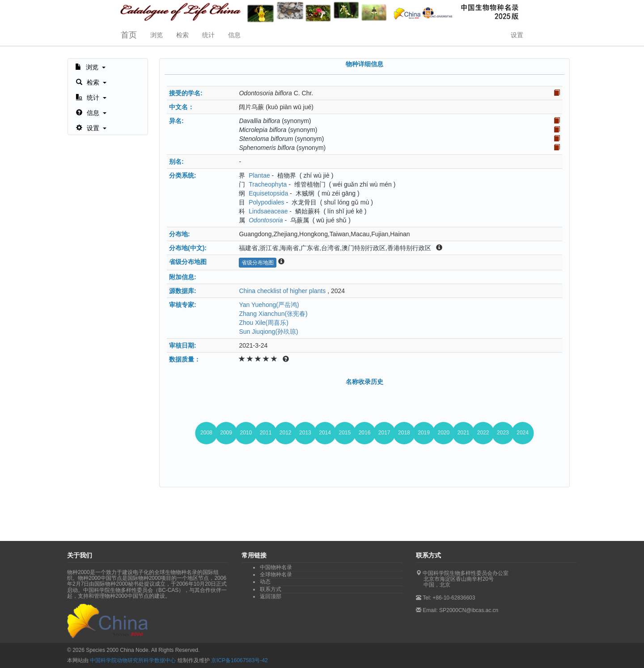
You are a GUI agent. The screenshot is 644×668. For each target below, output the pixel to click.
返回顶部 (271, 596)
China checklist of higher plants (282, 291)
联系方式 (271, 589)
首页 (129, 35)
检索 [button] (182, 35)
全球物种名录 (276, 574)
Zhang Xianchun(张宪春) (273, 314)
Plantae (259, 175)
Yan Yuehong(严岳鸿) (269, 305)
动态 (265, 582)
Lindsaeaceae (268, 211)
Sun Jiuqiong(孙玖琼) (268, 332)
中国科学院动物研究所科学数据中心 (133, 660)
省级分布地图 (258, 263)
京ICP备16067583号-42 (239, 660)
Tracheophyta (268, 184)
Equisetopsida (268, 193)
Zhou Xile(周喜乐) (263, 323)
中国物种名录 (276, 567)
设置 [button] (517, 35)
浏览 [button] (157, 35)
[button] (90, 66)
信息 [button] (234, 35)
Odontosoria (266, 220)
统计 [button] (208, 35)
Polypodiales (266, 202)
